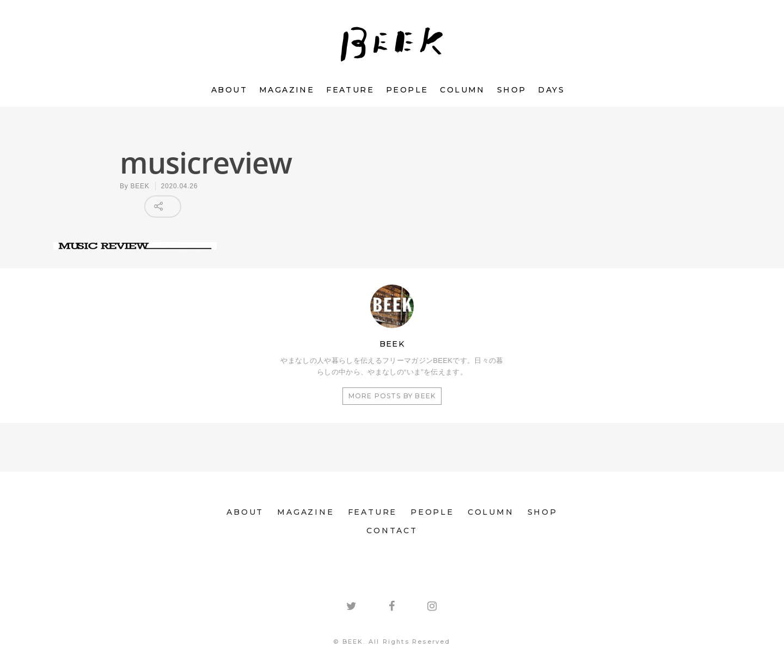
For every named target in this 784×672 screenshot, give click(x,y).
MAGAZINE (287, 90)
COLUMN (462, 90)
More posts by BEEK (392, 396)
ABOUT (229, 90)
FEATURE (350, 90)
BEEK (140, 186)
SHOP (512, 90)
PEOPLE (407, 90)
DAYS (551, 90)
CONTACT (392, 531)
